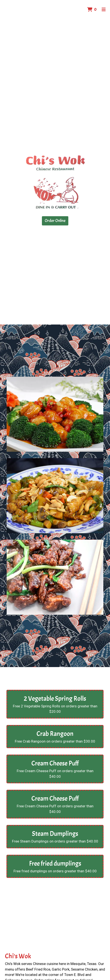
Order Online (55, 221)
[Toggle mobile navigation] (104, 10)
